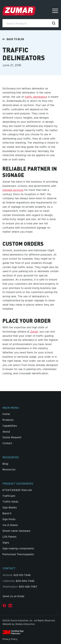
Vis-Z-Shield (10, 525)
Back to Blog (13, 39)
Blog (5, 464)
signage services (13, 190)
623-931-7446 (22, 575)
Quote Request (12, 437)
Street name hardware (16, 531)
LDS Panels (9, 537)
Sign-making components (18, 549)
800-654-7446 (25, 581)
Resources (9, 470)
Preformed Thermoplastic (18, 554)
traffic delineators (36, 97)
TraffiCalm (9, 496)
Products (8, 420)
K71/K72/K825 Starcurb (17, 490)
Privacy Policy (10, 639)
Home (6, 414)
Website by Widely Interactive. (19, 624)
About (6, 432)
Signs (6, 543)
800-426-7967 (28, 587)
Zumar (34, 332)
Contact (7, 443)
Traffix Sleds (10, 502)
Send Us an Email (13, 596)
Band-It (7, 513)
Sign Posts (9, 519)
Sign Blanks (10, 508)
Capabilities (10, 426)
